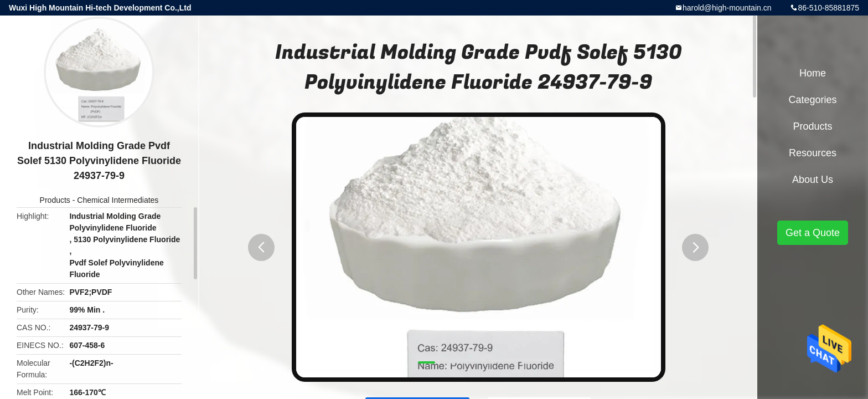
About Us (813, 180)
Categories (812, 100)
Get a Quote (813, 233)
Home (813, 73)
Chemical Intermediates (118, 200)
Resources (813, 153)
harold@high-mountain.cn (727, 8)
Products (55, 200)
